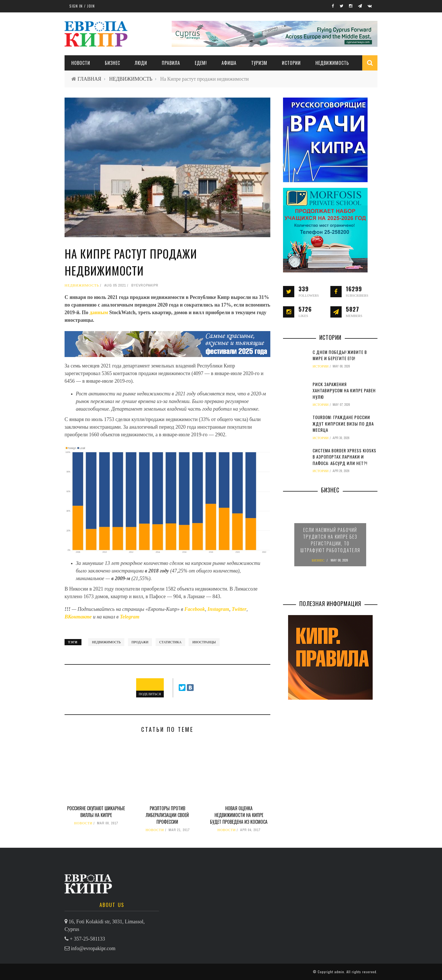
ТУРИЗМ (259, 63)
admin (339, 972)
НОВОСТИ (81, 63)
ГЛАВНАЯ (89, 79)
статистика (170, 642)
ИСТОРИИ (291, 63)
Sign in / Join (82, 6)
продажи (140, 642)
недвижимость (106, 642)
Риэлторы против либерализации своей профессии (167, 815)
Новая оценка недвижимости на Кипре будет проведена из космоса (239, 815)
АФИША (229, 63)
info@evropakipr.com (93, 948)
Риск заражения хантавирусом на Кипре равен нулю (344, 390)
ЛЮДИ (141, 63)
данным (100, 312)
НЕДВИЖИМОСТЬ (332, 63)
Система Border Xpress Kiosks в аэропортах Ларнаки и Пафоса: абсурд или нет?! (344, 457)
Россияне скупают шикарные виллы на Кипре (96, 812)
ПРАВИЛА (171, 63)
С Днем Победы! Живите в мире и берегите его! (340, 355)
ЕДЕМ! (201, 63)
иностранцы (204, 642)
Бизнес (112, 63)
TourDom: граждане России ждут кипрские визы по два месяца (343, 423)
